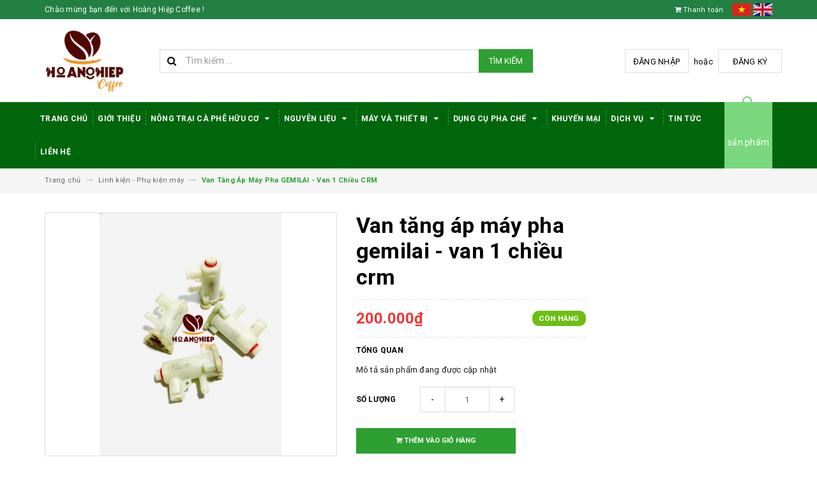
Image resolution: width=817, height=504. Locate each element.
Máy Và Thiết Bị (402, 119)
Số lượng (376, 399)
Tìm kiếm (506, 61)
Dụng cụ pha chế (497, 119)
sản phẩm (748, 142)
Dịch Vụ (634, 119)
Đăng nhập (656, 62)
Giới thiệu (119, 119)
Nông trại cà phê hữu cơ (212, 119)
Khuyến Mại (576, 119)
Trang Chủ (64, 119)
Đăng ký (750, 62)
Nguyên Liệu (318, 119)
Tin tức (685, 119)
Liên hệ (56, 152)
